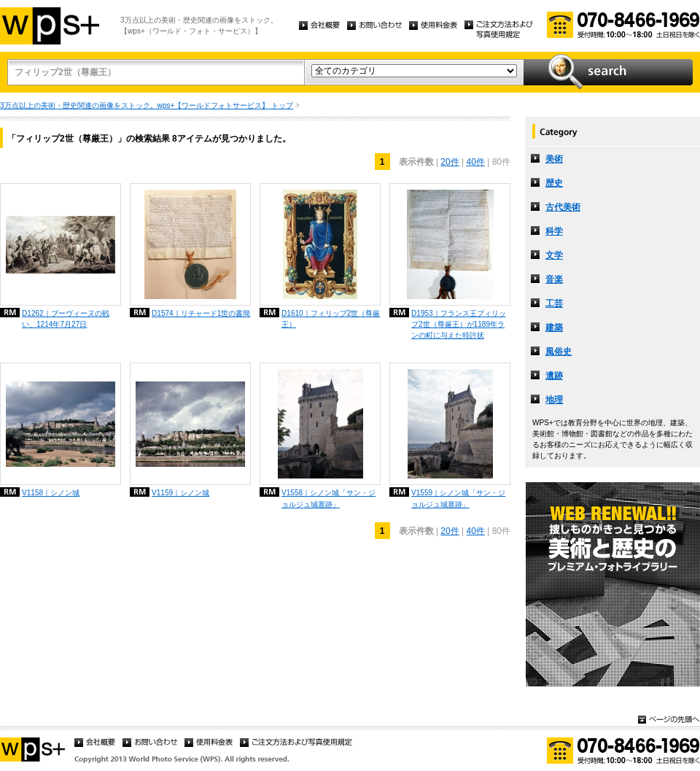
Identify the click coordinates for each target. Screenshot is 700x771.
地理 (554, 400)
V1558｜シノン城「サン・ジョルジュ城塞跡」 (328, 498)
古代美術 (563, 207)
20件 (450, 162)
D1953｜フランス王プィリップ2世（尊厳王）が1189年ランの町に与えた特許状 (459, 324)
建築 (554, 328)
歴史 (554, 183)
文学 (554, 255)
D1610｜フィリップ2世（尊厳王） (331, 319)
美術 (554, 159)
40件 (476, 162)
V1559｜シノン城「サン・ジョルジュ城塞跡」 (458, 498)
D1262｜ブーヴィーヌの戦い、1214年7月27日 (66, 319)
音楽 (554, 279)
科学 (554, 231)
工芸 (554, 303)
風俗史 (559, 352)
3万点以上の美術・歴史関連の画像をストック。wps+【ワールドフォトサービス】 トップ (147, 105)
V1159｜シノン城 (180, 493)
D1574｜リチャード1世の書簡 (201, 313)
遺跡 (554, 376)
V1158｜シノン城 (51, 493)
